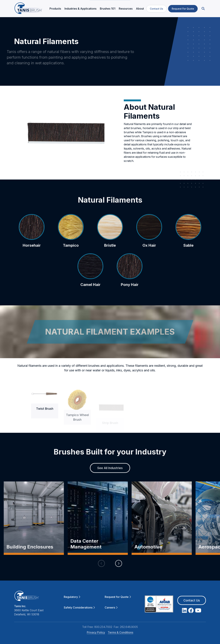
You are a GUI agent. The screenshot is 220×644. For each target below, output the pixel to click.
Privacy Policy (96, 632)
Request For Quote (183, 9)
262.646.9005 (129, 627)
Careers (111, 607)
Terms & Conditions (120, 632)
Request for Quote (118, 597)
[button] (203, 9)
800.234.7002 (103, 627)
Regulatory (72, 597)
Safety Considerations (79, 607)
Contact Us (156, 9)
